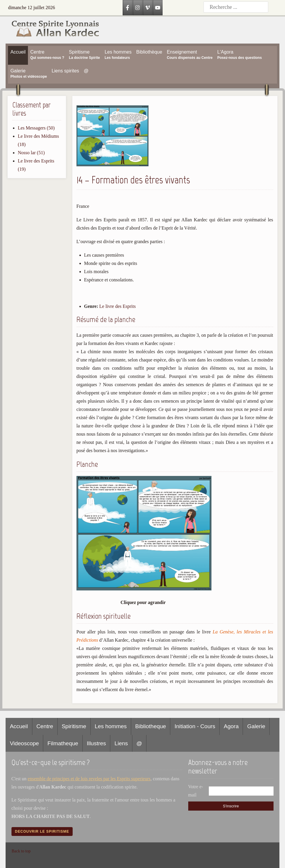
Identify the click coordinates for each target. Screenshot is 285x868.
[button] (112, 165)
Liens (121, 743)
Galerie (256, 726)
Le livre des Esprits (118, 306)
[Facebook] (128, 8)
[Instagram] (138, 8)
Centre (45, 726)
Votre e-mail (196, 791)
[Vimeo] (148, 8)
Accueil (19, 726)
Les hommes (111, 726)
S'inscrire (231, 806)
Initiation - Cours (195, 726)
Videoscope (24, 743)
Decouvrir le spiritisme (42, 832)
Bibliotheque (151, 726)
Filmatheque (63, 743)
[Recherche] (236, 7)
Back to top (21, 851)
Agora (231, 726)
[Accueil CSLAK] (52, 30)
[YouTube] (158, 8)
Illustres (96, 743)
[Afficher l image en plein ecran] (144, 589)
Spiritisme (74, 726)
